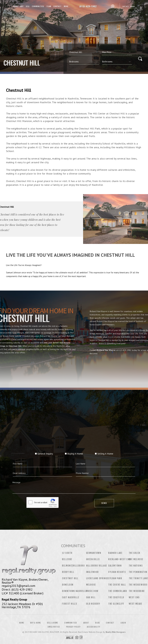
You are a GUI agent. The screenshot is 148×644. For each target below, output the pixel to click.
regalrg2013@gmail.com (18, 586)
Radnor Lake (115, 553)
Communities (38, 6)
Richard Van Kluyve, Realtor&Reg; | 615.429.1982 (90, 6)
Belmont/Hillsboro (73, 566)
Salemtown (115, 566)
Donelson (68, 585)
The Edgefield (116, 597)
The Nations (136, 566)
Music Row (92, 591)
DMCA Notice (54, 627)
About (86, 623)
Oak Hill (91, 597)
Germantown (94, 553)
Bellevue (67, 559)
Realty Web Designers (116, 632)
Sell (28, 6)
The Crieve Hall (117, 585)
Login (123, 623)
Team (49, 6)
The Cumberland (118, 591)
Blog (97, 623)
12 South (67, 553)
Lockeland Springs (97, 578)
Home (16, 6)
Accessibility (94, 627)
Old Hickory (93, 604)
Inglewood (92, 572)
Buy (22, 6)
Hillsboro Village (97, 566)
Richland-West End (119, 559)
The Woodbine (137, 591)
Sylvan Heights (117, 572)
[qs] (117, 52)
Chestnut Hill (70, 578)
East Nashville (71, 597)
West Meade (136, 604)
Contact (58, 6)
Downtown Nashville (74, 591)
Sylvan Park (115, 578)
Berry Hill (68, 572)
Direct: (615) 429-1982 (17, 589)
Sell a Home (52, 623)
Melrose (91, 585)
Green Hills (93, 559)
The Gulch (134, 553)
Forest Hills (69, 604)
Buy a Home (35, 623)
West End (134, 597)
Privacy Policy (73, 627)
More (66, 6)
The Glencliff (116, 604)
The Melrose (136, 559)
